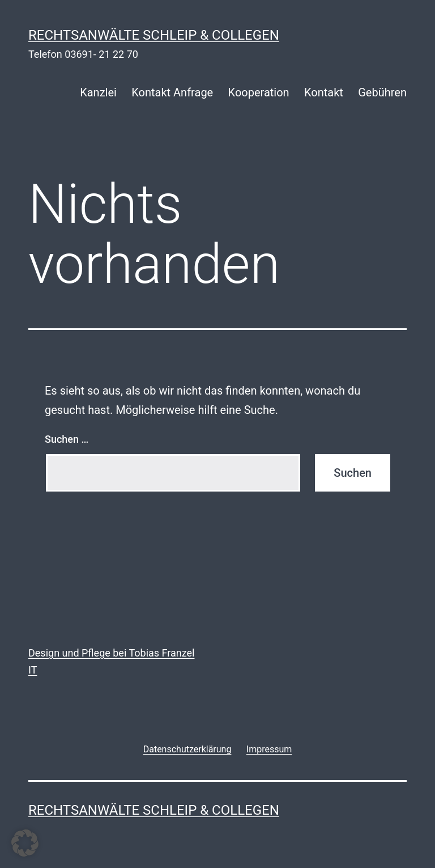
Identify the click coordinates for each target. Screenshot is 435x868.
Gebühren (382, 92)
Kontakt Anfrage (172, 92)
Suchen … (67, 439)
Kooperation (259, 92)
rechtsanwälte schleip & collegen (154, 35)
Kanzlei (98, 92)
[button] (25, 843)
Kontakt (324, 92)
